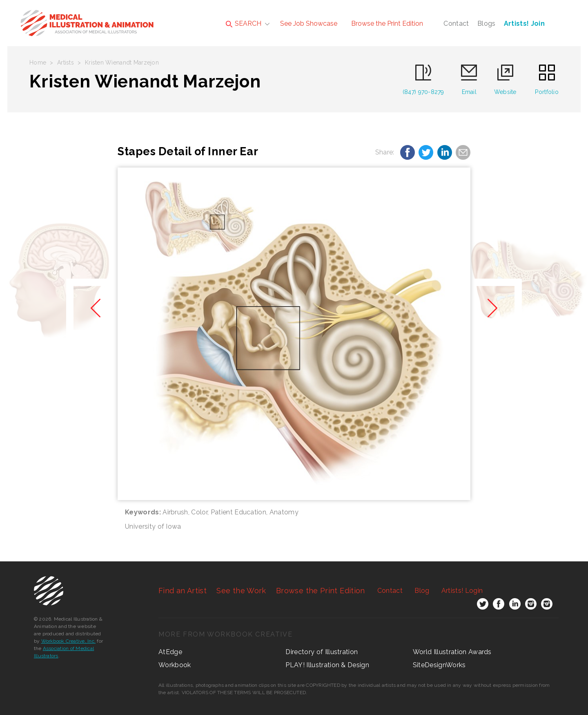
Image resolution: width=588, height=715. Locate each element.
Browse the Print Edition (387, 23)
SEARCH (244, 23)
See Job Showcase (309, 23)
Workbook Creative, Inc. (69, 641)
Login (462, 591)
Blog (422, 591)
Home (38, 63)
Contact (456, 23)
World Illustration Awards (452, 652)
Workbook (175, 665)
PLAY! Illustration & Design (327, 665)
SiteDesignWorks (439, 665)
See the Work (241, 591)
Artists (66, 63)
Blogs (487, 23)
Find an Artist (183, 591)
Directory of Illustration (322, 652)
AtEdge (170, 652)
